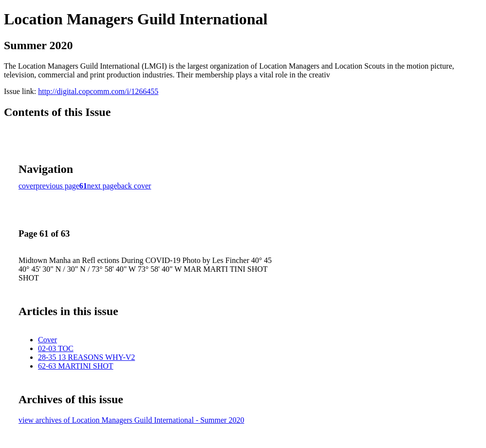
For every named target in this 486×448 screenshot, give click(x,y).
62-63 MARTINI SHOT (76, 366)
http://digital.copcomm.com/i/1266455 (98, 91)
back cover (134, 186)
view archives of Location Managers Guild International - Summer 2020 (131, 420)
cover (27, 186)
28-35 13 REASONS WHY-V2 (86, 357)
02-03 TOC (56, 348)
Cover (47, 340)
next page (102, 186)
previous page (58, 186)
